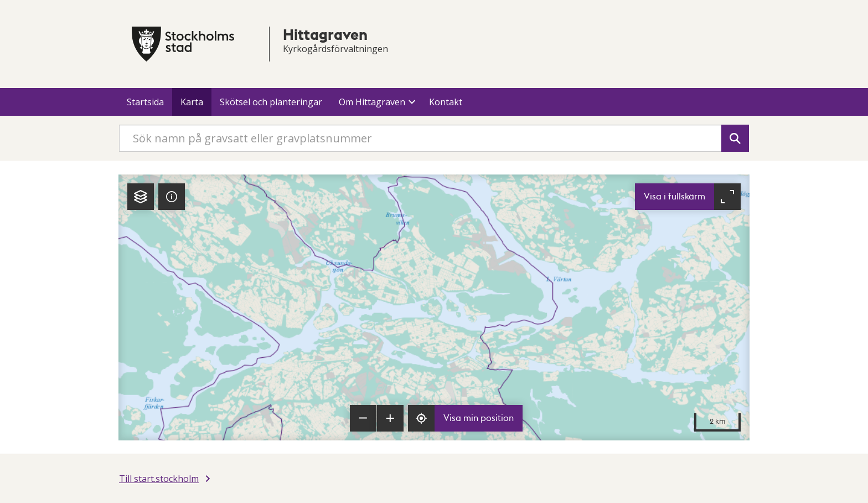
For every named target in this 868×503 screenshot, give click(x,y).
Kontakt (446, 102)
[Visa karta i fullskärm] (688, 197)
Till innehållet (0, 0)
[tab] (141, 197)
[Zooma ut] (363, 418)
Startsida (145, 102)
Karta (192, 102)
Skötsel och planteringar (271, 102)
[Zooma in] (390, 418)
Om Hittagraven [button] (372, 102)
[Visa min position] (465, 418)
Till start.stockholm (159, 479)
